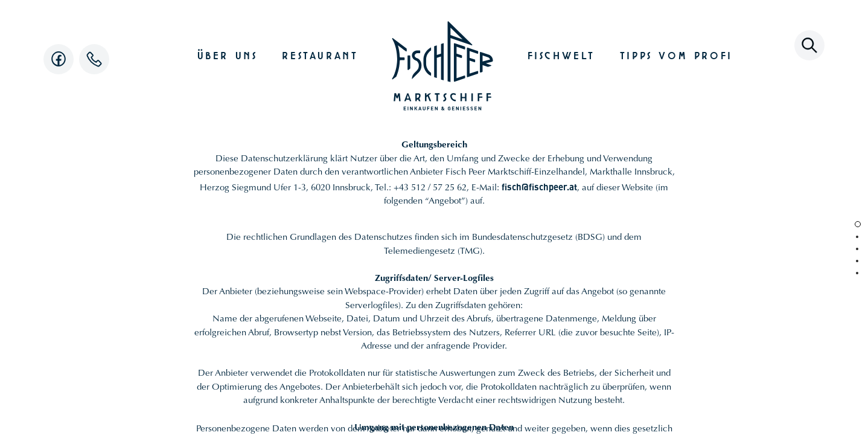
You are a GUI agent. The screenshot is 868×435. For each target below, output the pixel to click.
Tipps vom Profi (676, 54)
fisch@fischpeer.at (539, 186)
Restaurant (320, 54)
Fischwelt (561, 54)
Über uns (228, 54)
